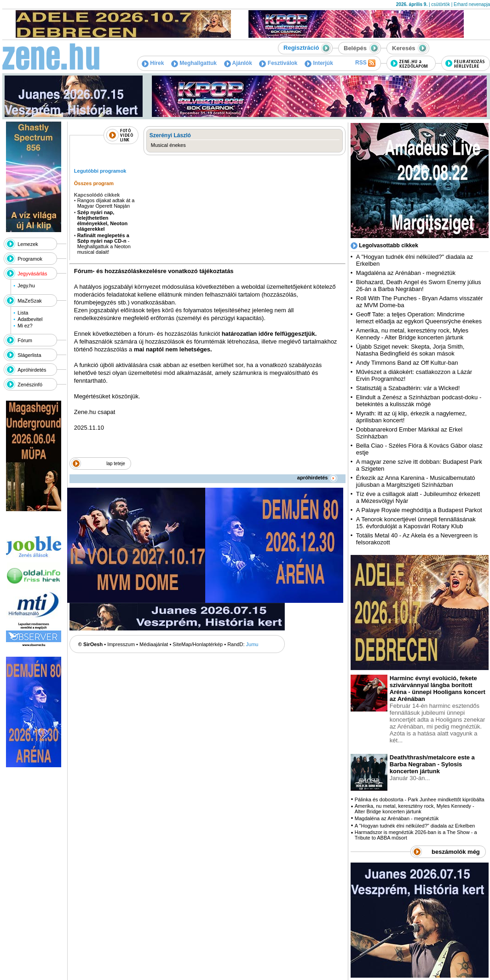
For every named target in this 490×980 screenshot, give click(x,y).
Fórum (25, 340)
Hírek (153, 63)
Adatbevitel (30, 319)
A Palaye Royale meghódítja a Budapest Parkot (419, 510)
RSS (365, 63)
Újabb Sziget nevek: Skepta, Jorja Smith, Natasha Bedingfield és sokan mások (410, 350)
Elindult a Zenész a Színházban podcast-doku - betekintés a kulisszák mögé (419, 401)
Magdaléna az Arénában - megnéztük (406, 273)
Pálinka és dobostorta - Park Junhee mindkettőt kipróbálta (420, 799)
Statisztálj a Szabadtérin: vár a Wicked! (408, 388)
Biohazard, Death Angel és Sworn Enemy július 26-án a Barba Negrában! (419, 286)
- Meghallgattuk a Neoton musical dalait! (104, 244)
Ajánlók (238, 63)
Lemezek (28, 244)
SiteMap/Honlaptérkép (198, 644)
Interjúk (319, 63)
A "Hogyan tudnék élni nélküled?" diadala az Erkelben (415, 826)
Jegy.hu (26, 286)
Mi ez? (25, 326)
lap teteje (116, 464)
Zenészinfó (30, 385)
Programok (30, 259)
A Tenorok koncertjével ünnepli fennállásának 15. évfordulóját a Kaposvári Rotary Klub (416, 523)
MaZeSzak (30, 301)
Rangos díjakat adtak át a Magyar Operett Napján (106, 203)
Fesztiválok (278, 63)
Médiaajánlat (154, 644)
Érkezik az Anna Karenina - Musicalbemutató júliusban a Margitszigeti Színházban (416, 481)
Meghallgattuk (194, 63)
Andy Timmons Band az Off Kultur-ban (407, 363)
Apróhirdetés (32, 370)
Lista (23, 313)
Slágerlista (29, 355)
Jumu (252, 644)
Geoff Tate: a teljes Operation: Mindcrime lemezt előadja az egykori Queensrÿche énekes (419, 318)
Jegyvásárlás (32, 274)
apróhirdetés (317, 478)
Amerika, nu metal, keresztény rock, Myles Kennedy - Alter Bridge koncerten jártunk (412, 334)
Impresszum (121, 644)
